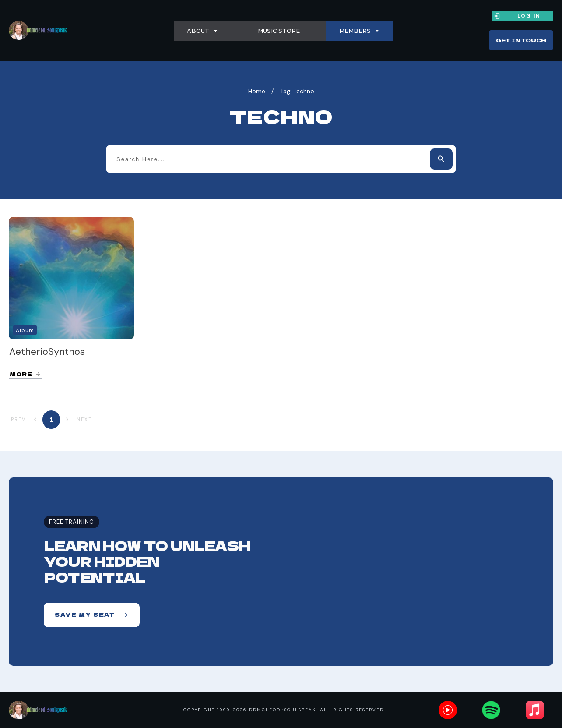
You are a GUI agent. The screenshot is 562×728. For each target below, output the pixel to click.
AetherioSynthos (47, 352)
